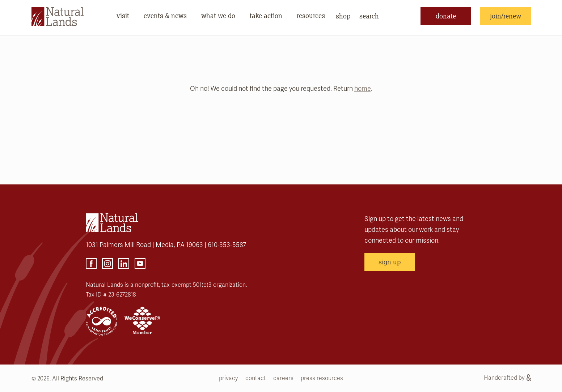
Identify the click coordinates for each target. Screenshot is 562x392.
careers (283, 378)
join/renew (506, 16)
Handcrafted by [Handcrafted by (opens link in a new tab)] (507, 378)
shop (343, 16)
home (362, 89)
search (369, 16)
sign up (390, 262)
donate (446, 16)
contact (256, 378)
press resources (322, 378)
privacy (229, 378)
